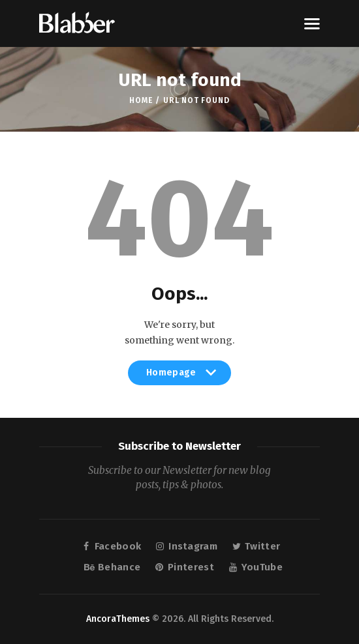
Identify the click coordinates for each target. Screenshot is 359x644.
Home (141, 100)
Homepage (179, 376)
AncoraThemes (118, 619)
